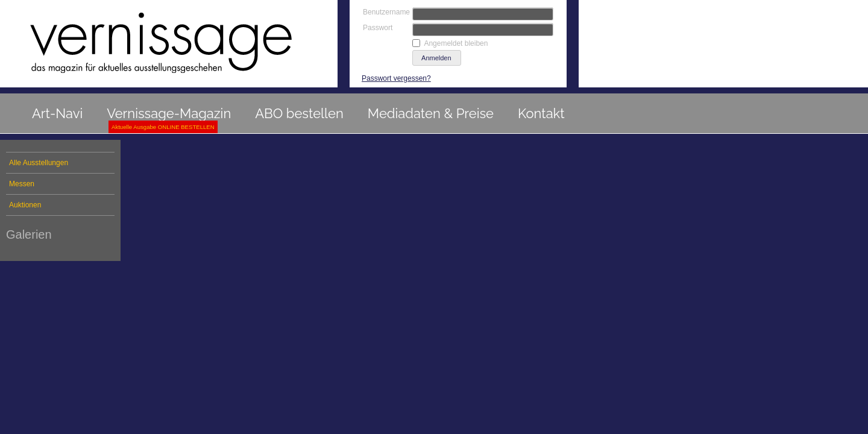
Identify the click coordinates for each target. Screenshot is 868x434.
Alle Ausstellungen (39, 163)
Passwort (378, 28)
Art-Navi (57, 113)
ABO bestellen (299, 113)
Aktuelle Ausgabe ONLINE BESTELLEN (163, 127)
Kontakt (541, 113)
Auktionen (25, 205)
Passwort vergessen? (396, 78)
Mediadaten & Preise (431, 113)
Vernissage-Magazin (169, 113)
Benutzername (386, 12)
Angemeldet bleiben (456, 43)
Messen (22, 184)
